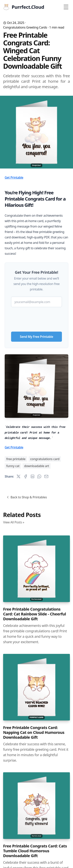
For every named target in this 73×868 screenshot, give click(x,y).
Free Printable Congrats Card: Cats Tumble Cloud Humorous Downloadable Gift (35, 851)
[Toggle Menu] (66, 7)
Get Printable (14, 177)
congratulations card (45, 459)
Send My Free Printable (36, 337)
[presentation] (37, 318)
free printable (16, 459)
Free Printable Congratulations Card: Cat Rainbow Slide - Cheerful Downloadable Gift (35, 614)
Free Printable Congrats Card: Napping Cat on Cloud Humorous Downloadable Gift (34, 732)
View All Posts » (14, 522)
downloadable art (37, 466)
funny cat (13, 466)
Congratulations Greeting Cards (25, 27)
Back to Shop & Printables (26, 497)
